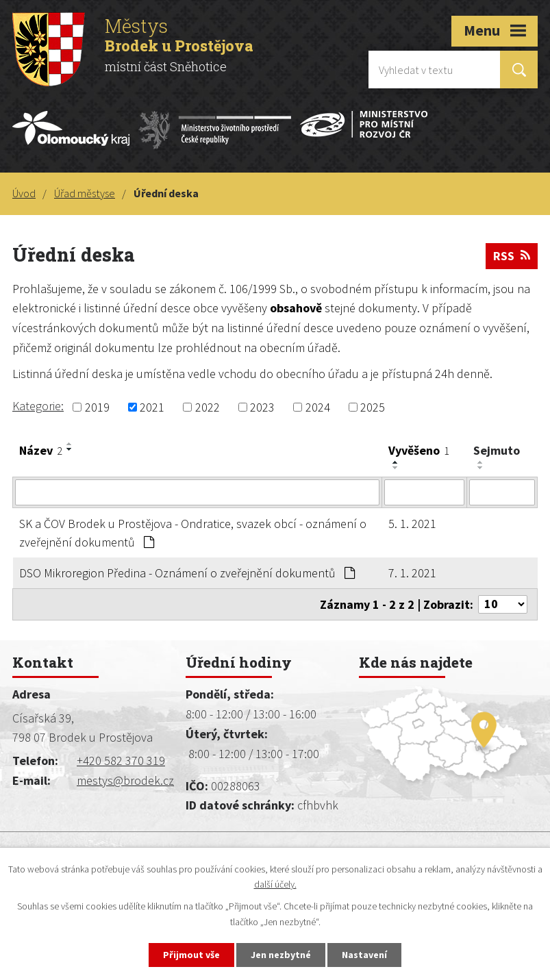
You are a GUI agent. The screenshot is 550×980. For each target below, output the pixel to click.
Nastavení (364, 955)
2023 (262, 407)
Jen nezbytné (281, 955)
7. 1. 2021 (412, 573)
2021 (152, 407)
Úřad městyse (85, 193)
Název (41, 450)
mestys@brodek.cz (125, 780)
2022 (208, 407)
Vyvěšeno (419, 450)
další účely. (275, 885)
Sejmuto (497, 450)
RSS (512, 256)
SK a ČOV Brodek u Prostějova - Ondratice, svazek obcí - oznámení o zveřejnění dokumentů (193, 533)
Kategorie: (38, 406)
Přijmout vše (191, 955)
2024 (318, 407)
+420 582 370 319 (121, 761)
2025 (373, 407)
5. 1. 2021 (412, 524)
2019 (97, 407)
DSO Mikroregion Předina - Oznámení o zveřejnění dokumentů (187, 573)
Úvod (24, 193)
